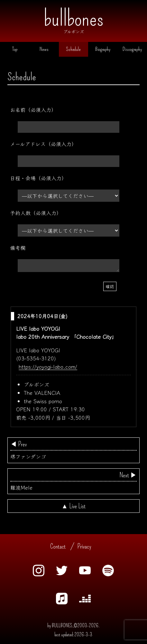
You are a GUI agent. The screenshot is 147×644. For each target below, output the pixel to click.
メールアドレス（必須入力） (43, 144)
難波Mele (73, 481)
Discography (132, 49)
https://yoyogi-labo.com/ (48, 366)
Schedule (73, 49)
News (44, 49)
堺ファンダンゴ (73, 450)
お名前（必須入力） (33, 110)
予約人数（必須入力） (36, 213)
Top (15, 49)
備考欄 (18, 248)
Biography (103, 49)
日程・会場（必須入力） (38, 178)
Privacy (84, 546)
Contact (58, 546)
